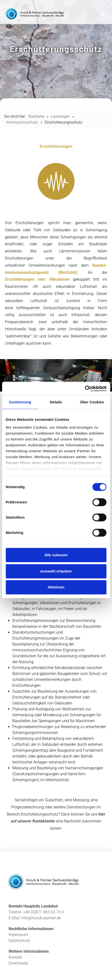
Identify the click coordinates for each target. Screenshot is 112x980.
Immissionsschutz (22, 122)
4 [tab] (103, 379)
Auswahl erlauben (56, 571)
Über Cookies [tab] (92, 402)
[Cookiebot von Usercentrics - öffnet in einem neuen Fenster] (85, 389)
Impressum (18, 935)
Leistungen (60, 116)
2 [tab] (103, 364)
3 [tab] (103, 372)
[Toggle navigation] (102, 14)
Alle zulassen (56, 555)
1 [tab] (103, 357)
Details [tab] (56, 402)
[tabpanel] (56, 375)
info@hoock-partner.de (41, 918)
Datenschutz (19, 941)
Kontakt (15, 957)
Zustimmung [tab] (20, 402)
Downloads (18, 963)
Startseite (36, 116)
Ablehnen (56, 587)
